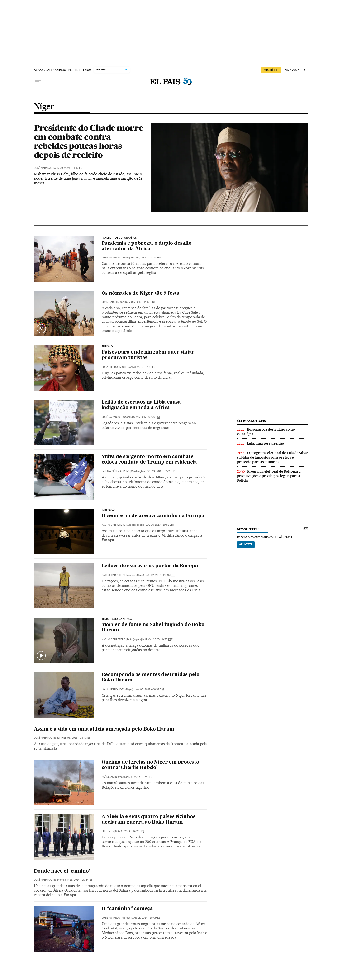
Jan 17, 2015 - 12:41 (140, 777)
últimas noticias (252, 421)
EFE (104, 831)
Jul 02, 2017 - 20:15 (160, 575)
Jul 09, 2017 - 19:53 (160, 525)
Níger (44, 107)
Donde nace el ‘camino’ (62, 871)
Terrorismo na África (117, 619)
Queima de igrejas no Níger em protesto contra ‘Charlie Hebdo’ (150, 765)
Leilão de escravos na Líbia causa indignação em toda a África (141, 405)
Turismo (107, 347)
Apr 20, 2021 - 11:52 (69, 168)
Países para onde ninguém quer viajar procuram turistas (148, 355)
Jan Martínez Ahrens (116, 471)
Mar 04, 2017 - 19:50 (157, 639)
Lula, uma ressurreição (266, 443)
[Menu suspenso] (38, 82)
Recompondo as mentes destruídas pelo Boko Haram (151, 678)
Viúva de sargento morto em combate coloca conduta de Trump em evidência (149, 460)
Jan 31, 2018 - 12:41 (142, 367)
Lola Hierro (110, 367)
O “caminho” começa (127, 909)
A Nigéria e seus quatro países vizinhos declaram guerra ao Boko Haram (149, 820)
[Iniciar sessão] (296, 70)
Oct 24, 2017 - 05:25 (161, 471)
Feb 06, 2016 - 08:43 (77, 738)
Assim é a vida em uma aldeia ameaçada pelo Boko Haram (104, 729)
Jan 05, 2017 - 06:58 (149, 689)
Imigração (109, 510)
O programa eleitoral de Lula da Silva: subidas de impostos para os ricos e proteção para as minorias (272, 457)
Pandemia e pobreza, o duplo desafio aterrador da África (147, 246)
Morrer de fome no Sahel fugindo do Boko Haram (153, 628)
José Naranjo (43, 168)
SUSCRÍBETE (271, 70)
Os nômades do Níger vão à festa (141, 294)
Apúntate (246, 544)
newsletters (248, 529)
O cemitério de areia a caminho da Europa (153, 516)
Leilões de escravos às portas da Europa (150, 566)
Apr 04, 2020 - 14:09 (146, 258)
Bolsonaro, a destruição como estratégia (266, 432)
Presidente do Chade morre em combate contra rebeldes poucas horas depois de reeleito (88, 141)
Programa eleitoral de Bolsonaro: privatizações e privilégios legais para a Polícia (269, 476)
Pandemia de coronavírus (119, 238)
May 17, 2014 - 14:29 (130, 831)
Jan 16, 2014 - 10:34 (79, 880)
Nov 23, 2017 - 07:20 (145, 417)
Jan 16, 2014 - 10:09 (147, 918)
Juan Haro (109, 302)
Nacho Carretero (114, 525)
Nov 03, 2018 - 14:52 (140, 302)
